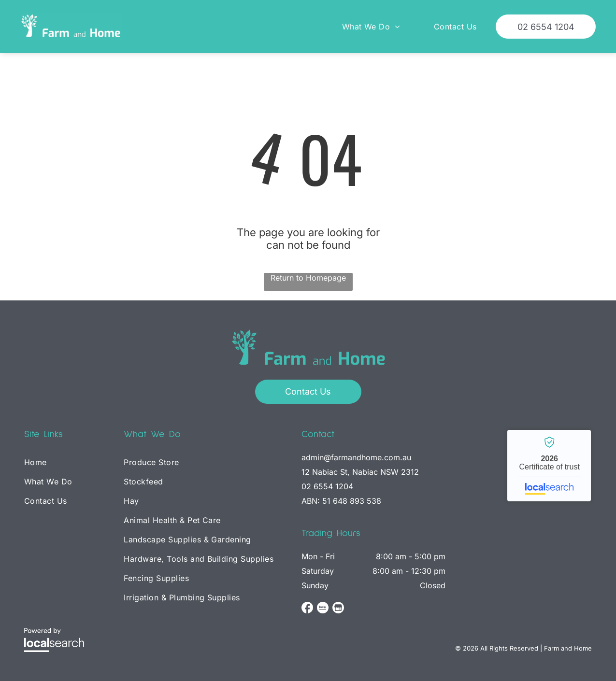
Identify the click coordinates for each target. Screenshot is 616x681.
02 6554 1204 (327, 486)
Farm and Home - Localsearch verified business (549, 466)
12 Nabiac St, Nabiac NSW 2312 (360, 472)
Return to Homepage (308, 278)
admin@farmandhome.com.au (356, 457)
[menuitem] (364, 27)
